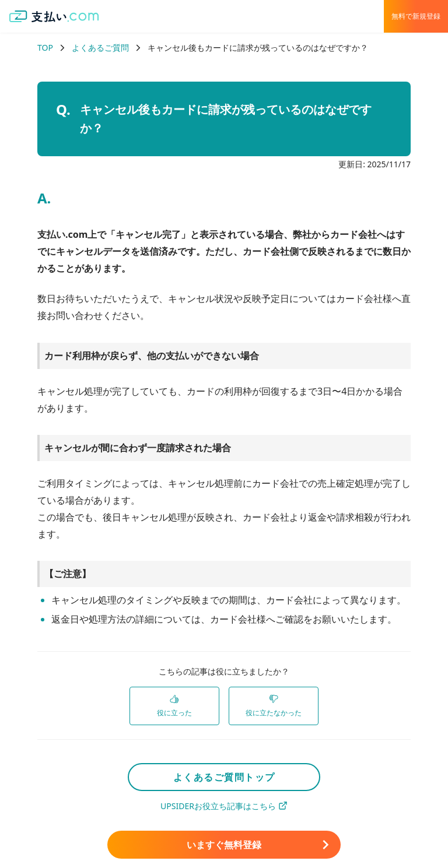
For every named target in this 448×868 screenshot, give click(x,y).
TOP (45, 48)
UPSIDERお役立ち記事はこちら (224, 806)
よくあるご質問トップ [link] (224, 777)
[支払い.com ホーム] (54, 16)
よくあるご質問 (100, 48)
